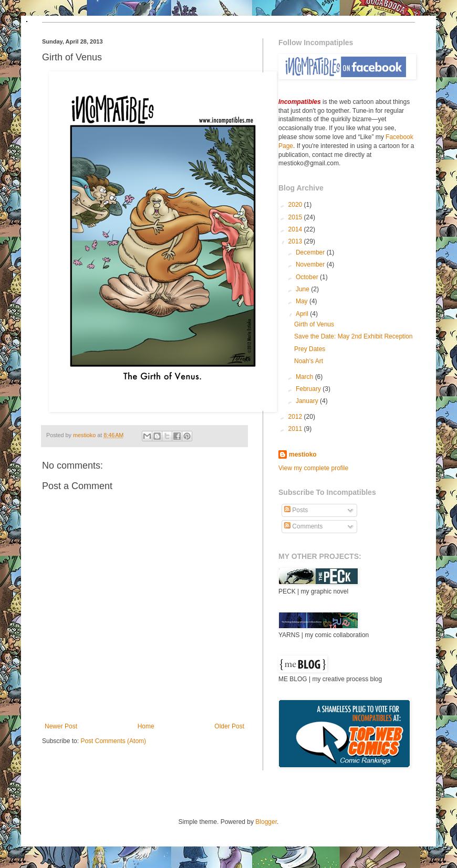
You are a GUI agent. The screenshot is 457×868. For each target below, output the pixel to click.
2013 (296, 241)
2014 (296, 229)
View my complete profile (313, 468)
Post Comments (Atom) (113, 741)
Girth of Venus (314, 324)
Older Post (229, 726)
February (309, 389)
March (305, 377)
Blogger (266, 822)
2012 (296, 417)
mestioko (85, 435)
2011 (296, 429)
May (303, 301)
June (303, 289)
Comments (303, 526)
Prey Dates (310, 349)
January (308, 401)
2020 (296, 205)
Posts (296, 510)
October (308, 277)
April (303, 314)
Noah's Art (309, 361)
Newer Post (61, 726)
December (311, 252)
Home (146, 726)
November (311, 264)
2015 (296, 217)
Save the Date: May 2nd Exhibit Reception (353, 336)
